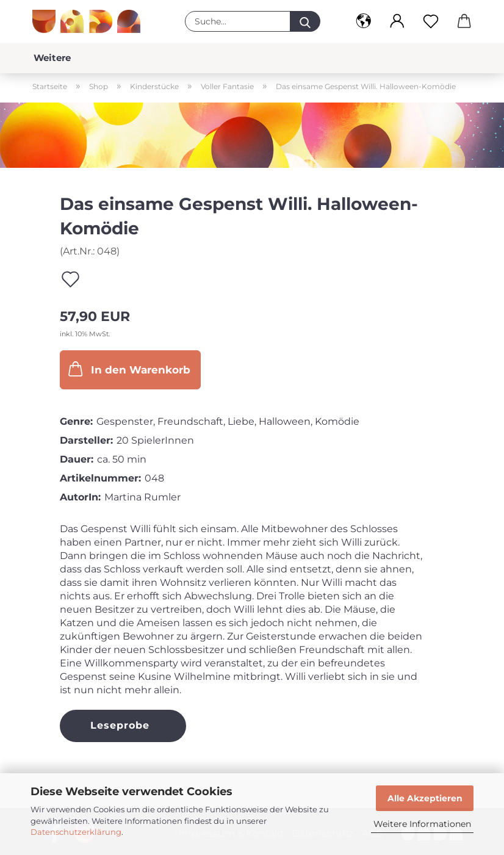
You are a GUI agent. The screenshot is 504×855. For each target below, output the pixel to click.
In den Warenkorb (128, 369)
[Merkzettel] (430, 21)
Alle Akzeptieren (425, 798)
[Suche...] (305, 21)
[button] (363, 21)
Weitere (52, 58)
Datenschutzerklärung (76, 832)
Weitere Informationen (422, 824)
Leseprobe (120, 725)
